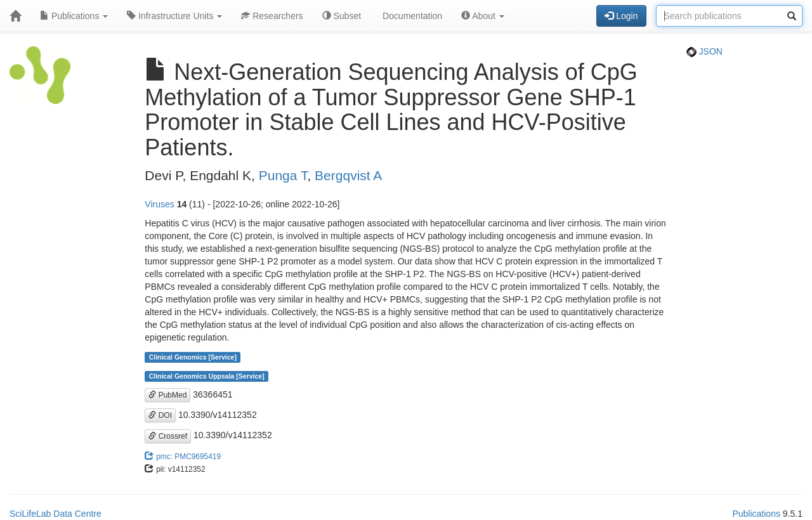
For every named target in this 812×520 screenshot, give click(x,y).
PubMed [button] (167, 395)
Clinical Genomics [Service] (193, 357)
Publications (74, 16)
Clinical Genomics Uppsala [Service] (207, 376)
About (483, 16)
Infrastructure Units (174, 16)
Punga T (283, 175)
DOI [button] (160, 415)
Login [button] (621, 16)
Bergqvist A (348, 175)
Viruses (159, 204)
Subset (342, 16)
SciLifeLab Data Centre (56, 514)
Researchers (272, 16)
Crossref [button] (168, 436)
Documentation (411, 16)
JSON (704, 51)
